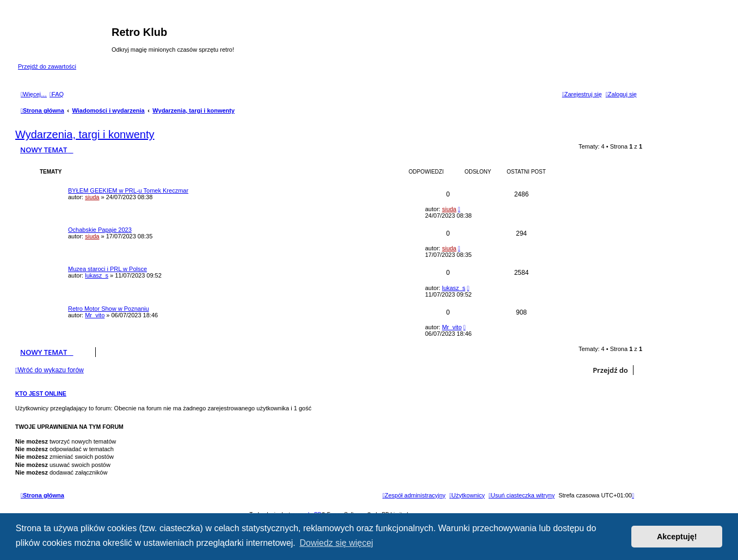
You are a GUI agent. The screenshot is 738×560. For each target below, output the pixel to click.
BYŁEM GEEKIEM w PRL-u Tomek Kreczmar (128, 190)
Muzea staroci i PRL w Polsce (107, 269)
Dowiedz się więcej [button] (336, 543)
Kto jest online (41, 393)
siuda (92, 197)
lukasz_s (97, 275)
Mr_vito (95, 315)
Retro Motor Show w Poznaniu (109, 309)
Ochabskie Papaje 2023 (100, 230)
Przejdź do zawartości (47, 66)
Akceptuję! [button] (677, 537)
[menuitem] (57, 94)
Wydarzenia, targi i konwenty (85, 134)
